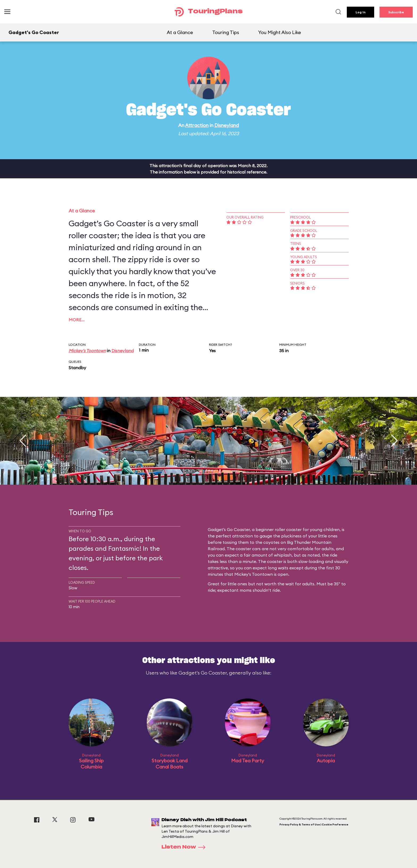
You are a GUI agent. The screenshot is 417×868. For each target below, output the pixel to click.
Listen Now (185, 847)
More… (77, 320)
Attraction (197, 125)
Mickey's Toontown (87, 351)
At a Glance (180, 32)
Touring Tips (226, 32)
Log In (360, 12)
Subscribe (396, 12)
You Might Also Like (280, 32)
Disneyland (227, 125)
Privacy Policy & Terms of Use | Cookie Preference (314, 824)
